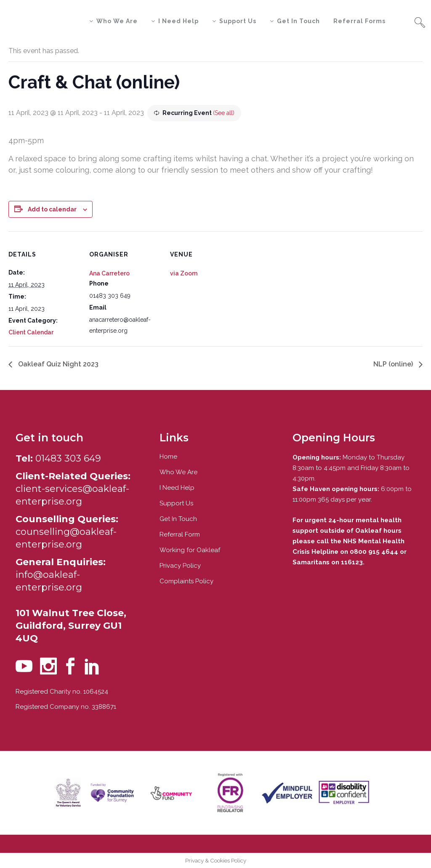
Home (168, 457)
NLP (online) (394, 364)
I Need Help (177, 488)
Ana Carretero (109, 273)
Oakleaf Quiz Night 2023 (57, 364)
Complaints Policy (186, 581)
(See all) (224, 113)
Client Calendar (31, 332)
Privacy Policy (180, 566)
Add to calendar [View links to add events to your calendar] (52, 209)
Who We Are (178, 472)
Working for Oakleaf (190, 550)
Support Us (176, 503)
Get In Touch (178, 519)
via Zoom (184, 273)
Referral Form (180, 534)
